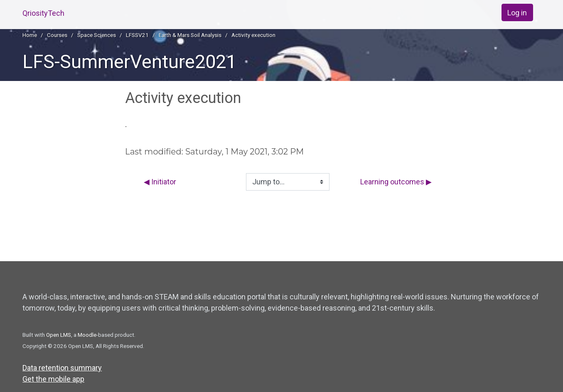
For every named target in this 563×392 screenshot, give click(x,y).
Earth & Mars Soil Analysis (190, 35)
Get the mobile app (53, 379)
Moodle (87, 335)
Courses (57, 35)
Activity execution (253, 35)
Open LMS (59, 335)
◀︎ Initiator (160, 182)
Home (30, 35)
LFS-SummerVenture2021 (129, 62)
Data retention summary (62, 368)
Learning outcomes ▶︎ (396, 182)
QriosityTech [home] (43, 13)
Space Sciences (97, 35)
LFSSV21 (137, 35)
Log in (517, 13)
